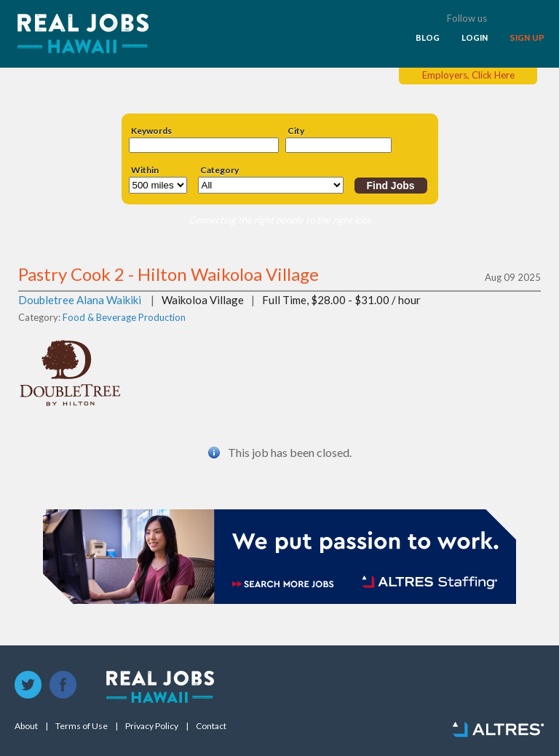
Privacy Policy (152, 726)
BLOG (428, 38)
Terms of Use (82, 726)
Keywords (151, 131)
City (296, 131)
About (26, 726)
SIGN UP (527, 38)
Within (145, 170)
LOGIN (475, 38)
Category (219, 170)
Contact (211, 726)
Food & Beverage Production (124, 317)
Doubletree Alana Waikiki (80, 300)
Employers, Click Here (468, 75)
